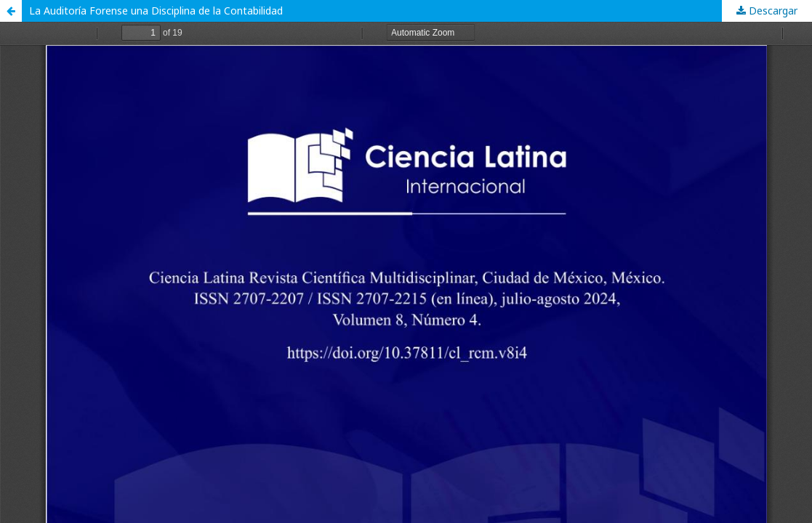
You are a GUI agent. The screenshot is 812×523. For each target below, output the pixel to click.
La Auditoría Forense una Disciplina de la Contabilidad (156, 11)
